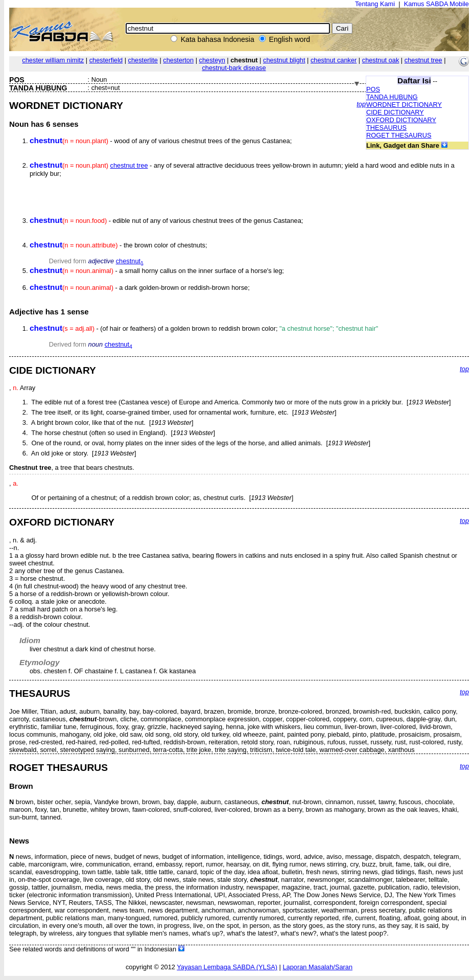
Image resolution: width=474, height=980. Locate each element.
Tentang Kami (375, 4)
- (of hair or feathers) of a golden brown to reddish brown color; (204, 328)
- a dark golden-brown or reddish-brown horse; (140, 288)
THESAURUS (386, 128)
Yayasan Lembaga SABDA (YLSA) (227, 967)
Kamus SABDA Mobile (436, 4)
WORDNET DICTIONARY (404, 105)
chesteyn (212, 60)
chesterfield (106, 60)
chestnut (130, 261)
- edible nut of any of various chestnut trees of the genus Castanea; (166, 221)
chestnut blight (284, 60)
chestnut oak (381, 60)
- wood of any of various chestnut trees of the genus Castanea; (161, 141)
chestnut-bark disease (234, 68)
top (361, 104)
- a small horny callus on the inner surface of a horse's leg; (157, 271)
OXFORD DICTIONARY (401, 120)
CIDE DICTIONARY (395, 112)
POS (373, 89)
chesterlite (143, 60)
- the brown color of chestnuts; (118, 245)
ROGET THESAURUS (399, 135)
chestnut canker (334, 60)
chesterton (178, 60)
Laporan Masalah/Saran (317, 967)
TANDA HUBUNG (392, 97)
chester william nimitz (53, 60)
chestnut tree (423, 60)
